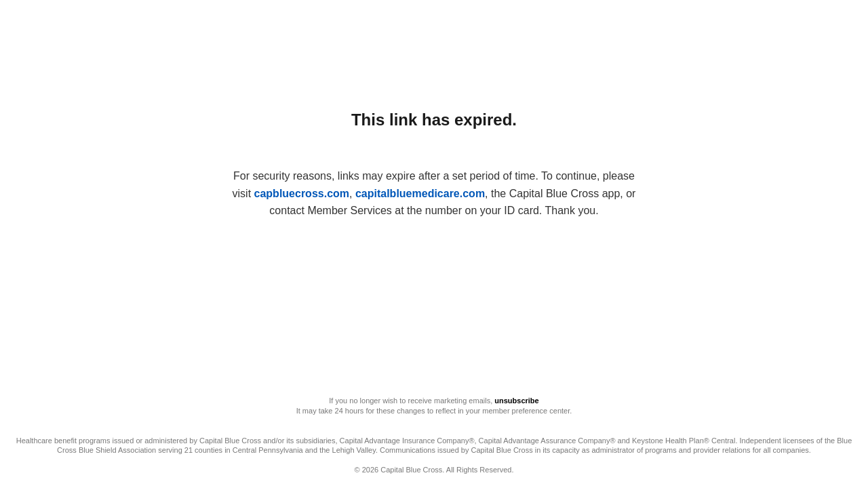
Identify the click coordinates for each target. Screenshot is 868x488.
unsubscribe (516, 401)
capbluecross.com (302, 194)
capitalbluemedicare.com (420, 194)
